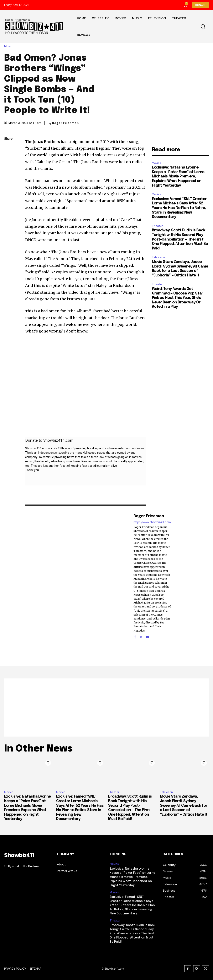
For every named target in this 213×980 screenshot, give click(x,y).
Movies (156, 163)
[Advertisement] (106, 708)
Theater (157, 226)
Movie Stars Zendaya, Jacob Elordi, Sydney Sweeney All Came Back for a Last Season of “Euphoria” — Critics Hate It (184, 805)
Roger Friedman (66, 123)
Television (158, 257)
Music (9, 46)
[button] (203, 27)
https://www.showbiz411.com (152, 522)
